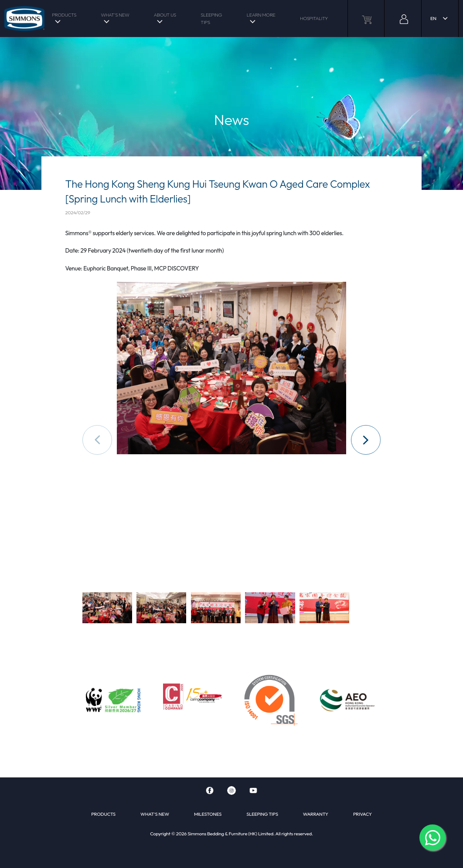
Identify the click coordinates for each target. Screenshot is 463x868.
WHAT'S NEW (115, 15)
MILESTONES (208, 814)
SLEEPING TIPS (211, 19)
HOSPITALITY (314, 18)
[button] (366, 440)
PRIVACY (363, 814)
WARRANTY (316, 814)
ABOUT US (165, 15)
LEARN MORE (261, 15)
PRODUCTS (64, 15)
